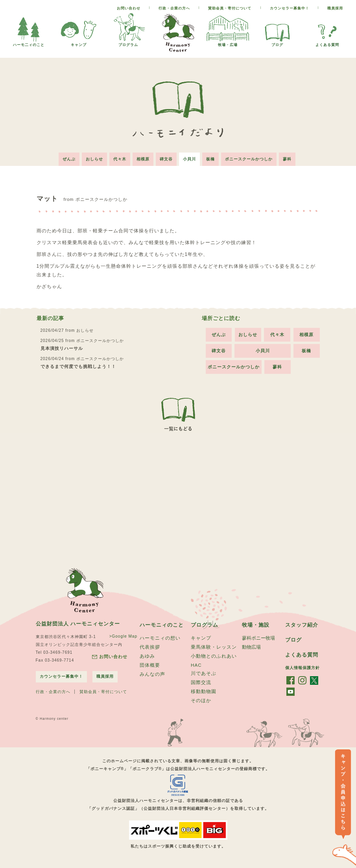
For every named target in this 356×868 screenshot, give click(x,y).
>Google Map (120, 637)
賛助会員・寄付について (230, 8)
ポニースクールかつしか (249, 159)
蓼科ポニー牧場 (258, 639)
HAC (196, 668)
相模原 (143, 159)
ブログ (277, 43)
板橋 (210, 159)
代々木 (120, 159)
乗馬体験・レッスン (214, 649)
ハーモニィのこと (163, 625)
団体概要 (150, 668)
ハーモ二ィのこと (29, 43)
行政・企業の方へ (174, 8)
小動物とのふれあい (214, 658)
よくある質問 (327, 43)
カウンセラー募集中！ (290, 8)
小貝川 (189, 159)
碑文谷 (166, 159)
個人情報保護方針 (303, 669)
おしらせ (94, 159)
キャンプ (79, 43)
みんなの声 (152, 678)
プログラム (128, 43)
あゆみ (147, 658)
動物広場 (251, 649)
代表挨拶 (150, 649)
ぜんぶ (69, 159)
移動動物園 (204, 697)
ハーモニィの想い (160, 639)
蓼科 (287, 159)
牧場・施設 (257, 625)
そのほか (201, 706)
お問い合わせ (129, 8)
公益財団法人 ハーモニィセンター (81, 624)
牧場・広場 (228, 43)
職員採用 (335, 8)
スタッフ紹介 (303, 625)
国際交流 (201, 687)
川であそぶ (204, 677)
